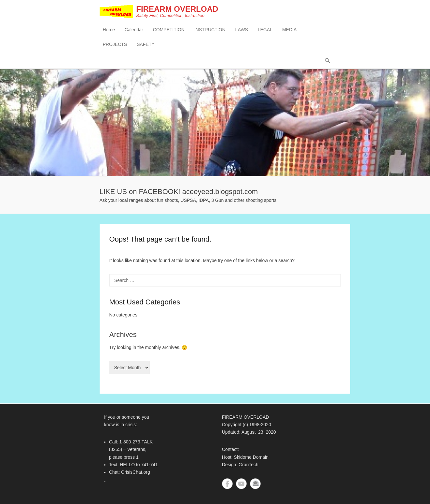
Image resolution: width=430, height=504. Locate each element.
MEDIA (289, 30)
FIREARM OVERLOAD (177, 9)
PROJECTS (115, 44)
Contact (255, 484)
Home (109, 30)
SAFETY (146, 44)
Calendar (134, 30)
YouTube (241, 484)
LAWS (242, 30)
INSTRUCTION (210, 30)
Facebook (227, 484)
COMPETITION (169, 30)
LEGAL (265, 30)
